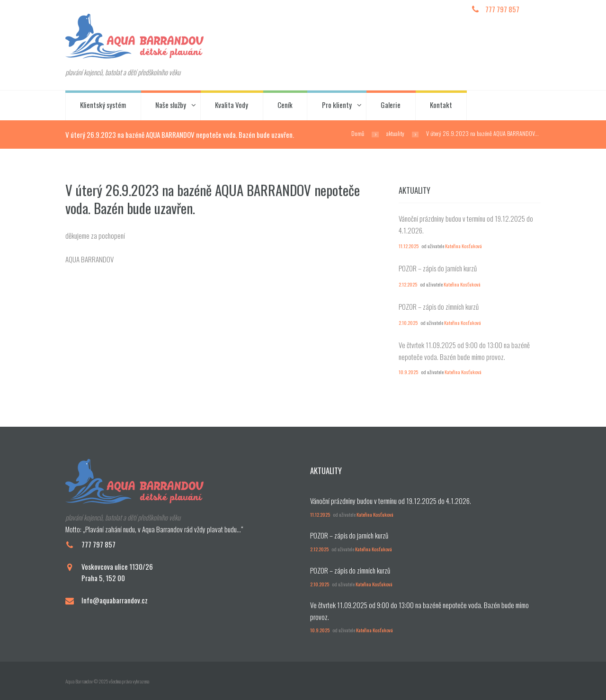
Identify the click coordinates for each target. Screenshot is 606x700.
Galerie (391, 105)
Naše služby (171, 105)
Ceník (285, 105)
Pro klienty (337, 105)
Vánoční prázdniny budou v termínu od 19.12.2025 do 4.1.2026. (391, 501)
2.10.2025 (408, 323)
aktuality (395, 134)
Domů (358, 134)
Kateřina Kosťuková (463, 246)
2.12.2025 (408, 284)
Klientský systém (103, 105)
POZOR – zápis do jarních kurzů (438, 268)
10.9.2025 (408, 372)
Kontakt (441, 105)
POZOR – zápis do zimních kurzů (439, 306)
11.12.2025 (409, 246)
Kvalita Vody (232, 105)
